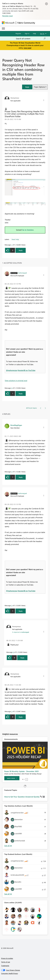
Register (18, 33)
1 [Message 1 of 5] (12, 245)
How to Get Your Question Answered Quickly (22, 797)
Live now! (28, 48)
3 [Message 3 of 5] (12, 388)
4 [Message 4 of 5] (13, 652)
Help (34, 33)
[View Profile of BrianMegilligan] (16, 425)
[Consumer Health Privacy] (25, 973)
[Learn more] (12, 778)
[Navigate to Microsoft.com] (8, 23)
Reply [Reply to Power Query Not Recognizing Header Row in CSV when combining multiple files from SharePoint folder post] (21, 250)
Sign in (27, 33)
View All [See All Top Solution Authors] (8, 846)
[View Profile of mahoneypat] (22, 273)
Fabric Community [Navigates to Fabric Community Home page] (26, 23)
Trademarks (5, 966)
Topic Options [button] (39, 87)
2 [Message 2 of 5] (12, 711)
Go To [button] (42, 34)
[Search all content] (31, 39)
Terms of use (6, 962)
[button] (27, 87)
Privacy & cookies (7, 958)
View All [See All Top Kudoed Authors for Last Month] (8, 894)
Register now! (8, 16)
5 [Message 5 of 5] (12, 472)
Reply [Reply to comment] (21, 394)
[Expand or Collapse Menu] (3, 29)
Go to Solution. (28, 230)
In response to (21, 632)
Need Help (15, 239)
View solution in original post (16, 381)
